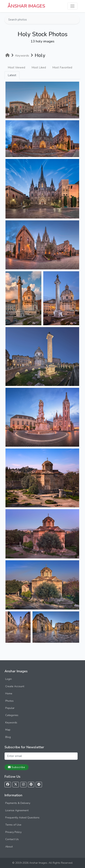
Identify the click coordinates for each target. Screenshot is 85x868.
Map (8, 730)
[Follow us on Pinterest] (31, 785)
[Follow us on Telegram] (39, 785)
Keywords (11, 723)
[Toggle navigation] (72, 6)
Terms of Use (13, 825)
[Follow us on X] (16, 785)
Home (9, 694)
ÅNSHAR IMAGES (26, 6)
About (9, 847)
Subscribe (17, 767)
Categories (12, 715)
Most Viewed (16, 67)
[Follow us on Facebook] (8, 785)
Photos (9, 701)
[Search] (76, 20)
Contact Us (12, 839)
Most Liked (39, 67)
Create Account (15, 686)
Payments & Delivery (18, 803)
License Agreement (17, 810)
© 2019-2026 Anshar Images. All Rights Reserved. (43, 863)
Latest (12, 75)
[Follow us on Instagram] (23, 785)
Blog (8, 737)
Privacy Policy (13, 832)
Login (8, 679)
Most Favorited (62, 67)
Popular (10, 708)
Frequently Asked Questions (22, 818)
